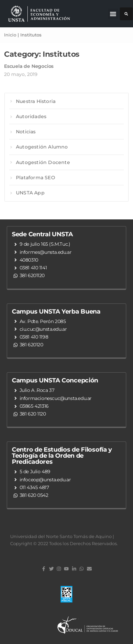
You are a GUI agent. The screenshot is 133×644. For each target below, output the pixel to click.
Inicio (10, 35)
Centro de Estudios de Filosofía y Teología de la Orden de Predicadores (62, 456)
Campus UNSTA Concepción (55, 380)
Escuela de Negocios (29, 66)
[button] (113, 14)
